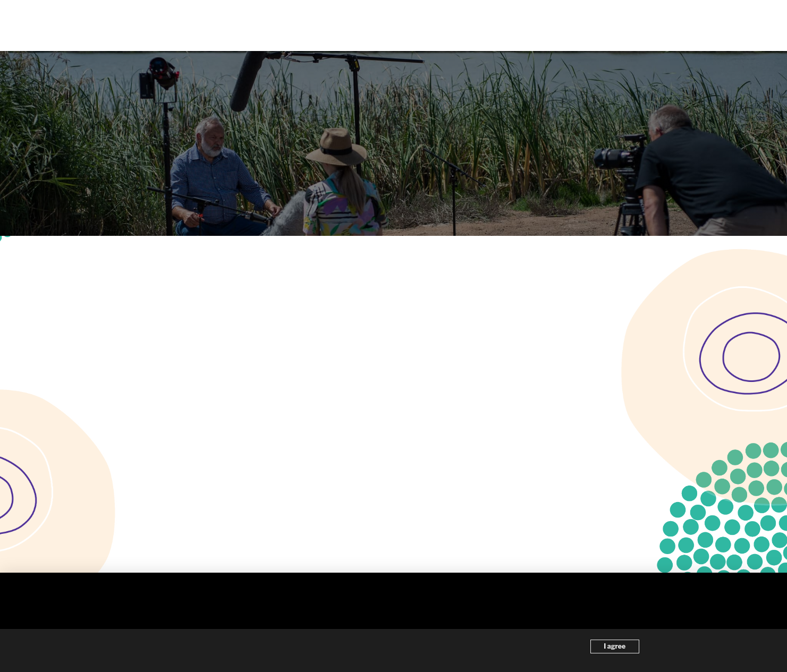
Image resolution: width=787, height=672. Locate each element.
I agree (615, 646)
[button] (728, 25)
